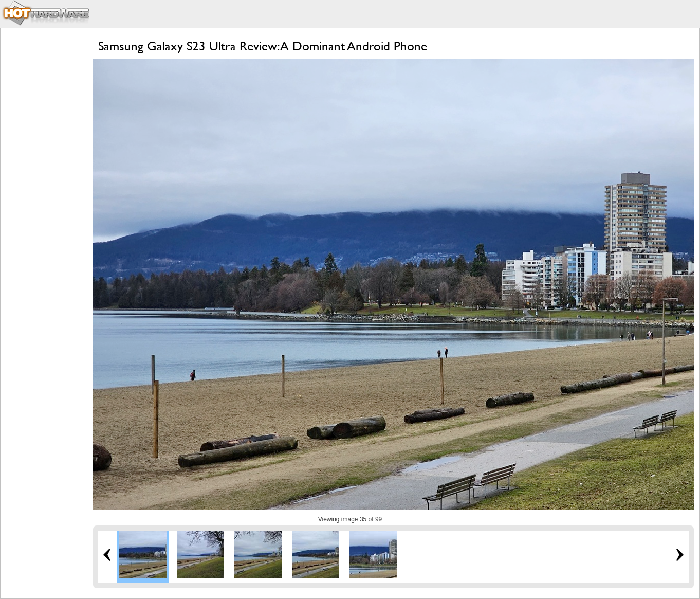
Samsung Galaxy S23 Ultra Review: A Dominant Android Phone (263, 46)
